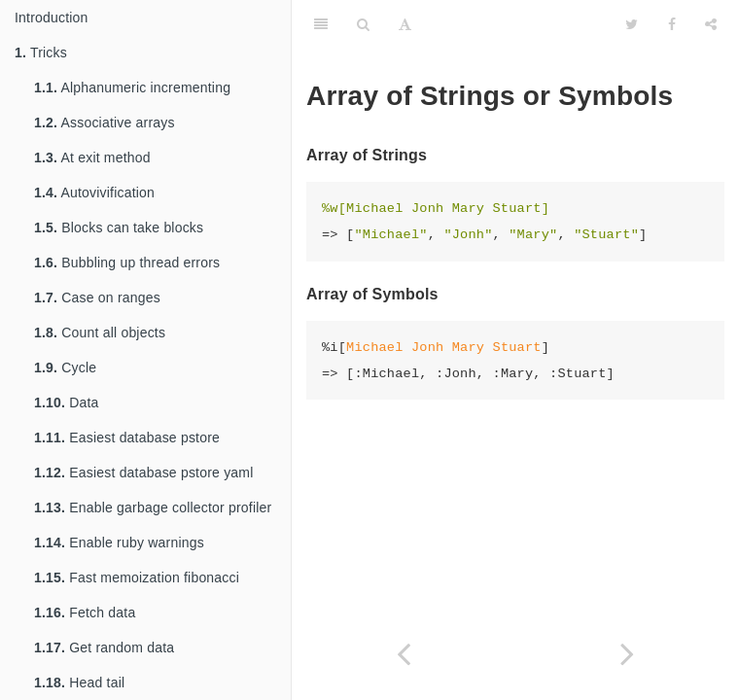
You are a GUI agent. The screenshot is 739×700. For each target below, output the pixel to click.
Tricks (41, 52)
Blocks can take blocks (119, 227)
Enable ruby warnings (119, 542)
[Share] (711, 24)
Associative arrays (105, 122)
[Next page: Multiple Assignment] (627, 654)
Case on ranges (97, 297)
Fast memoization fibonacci (137, 577)
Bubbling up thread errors (127, 262)
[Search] (363, 24)
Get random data (104, 647)
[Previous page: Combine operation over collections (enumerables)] (404, 654)
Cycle (65, 367)
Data (67, 402)
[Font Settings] (405, 24)
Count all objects (100, 332)
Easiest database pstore (127, 437)
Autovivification (94, 192)
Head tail (79, 682)
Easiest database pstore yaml (144, 472)
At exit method (92, 157)
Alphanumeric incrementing (132, 87)
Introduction (52, 17)
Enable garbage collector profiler (153, 507)
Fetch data (85, 612)
